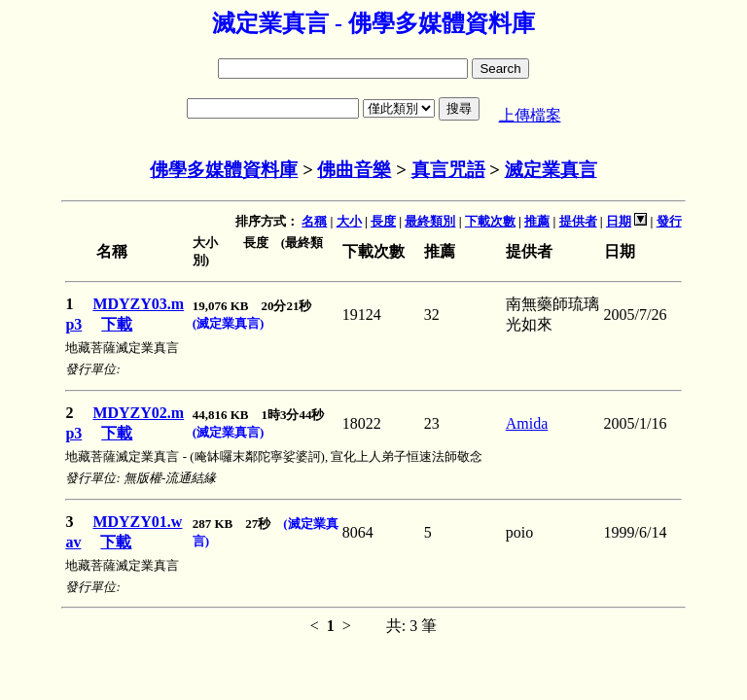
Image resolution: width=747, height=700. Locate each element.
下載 (117, 324)
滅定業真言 (551, 170)
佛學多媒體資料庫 (224, 170)
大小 (349, 221)
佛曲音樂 (354, 170)
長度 (383, 221)
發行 (669, 221)
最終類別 (430, 221)
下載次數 (490, 221)
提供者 (578, 221)
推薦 (537, 221)
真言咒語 (448, 170)
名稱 (314, 221)
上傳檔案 (530, 115)
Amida (527, 423)
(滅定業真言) (229, 323)
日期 (619, 221)
